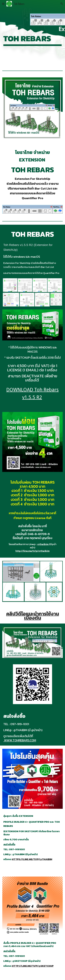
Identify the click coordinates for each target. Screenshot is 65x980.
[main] (32, 33)
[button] (3, 4)
